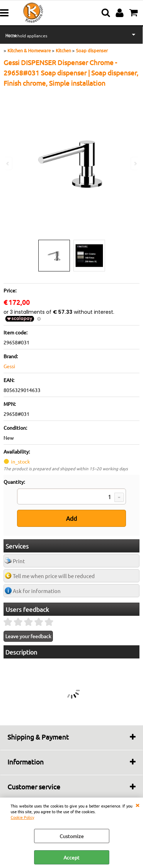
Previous (8, 163)
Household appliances (26, 36)
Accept (71, 857)
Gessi (9, 366)
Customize (72, 836)
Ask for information (37, 591)
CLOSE (137, 805)
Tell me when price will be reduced (54, 576)
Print (19, 561)
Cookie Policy (22, 817)
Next (135, 163)
